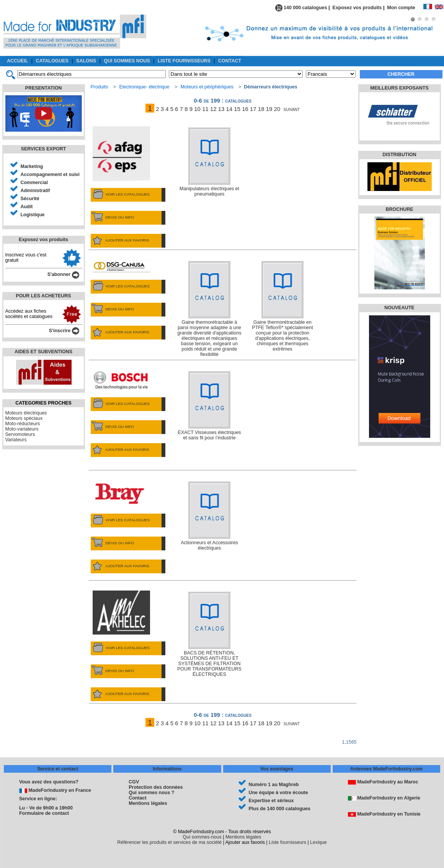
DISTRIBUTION (399, 155)
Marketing (32, 166)
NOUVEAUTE (399, 308)
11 (205, 109)
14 (229, 109)
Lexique (318, 842)
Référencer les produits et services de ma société (169, 842)
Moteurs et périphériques (207, 87)
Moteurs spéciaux (24, 418)
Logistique (33, 215)
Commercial (34, 183)
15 (237, 109)
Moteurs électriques (26, 413)
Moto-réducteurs (23, 424)
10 (197, 109)
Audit (27, 207)
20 (277, 109)
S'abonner (63, 274)
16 (245, 109)
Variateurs (16, 440)
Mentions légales (148, 803)
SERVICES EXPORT (44, 149)
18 (261, 109)
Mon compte (405, 8)
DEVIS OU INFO (112, 217)
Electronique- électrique (144, 87)
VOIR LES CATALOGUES (120, 194)
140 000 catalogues (301, 8)
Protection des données (156, 787)
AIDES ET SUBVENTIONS (43, 352)
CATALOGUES (52, 61)
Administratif (35, 191)
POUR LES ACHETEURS (43, 296)
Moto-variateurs (22, 429)
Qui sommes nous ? (151, 793)
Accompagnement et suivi (50, 175)
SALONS (86, 61)
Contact (137, 798)
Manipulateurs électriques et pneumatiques (209, 162)
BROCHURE (399, 209)
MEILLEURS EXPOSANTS (399, 88)
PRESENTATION (44, 88)
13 (221, 109)
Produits (100, 87)
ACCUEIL (17, 61)
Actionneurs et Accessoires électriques (209, 516)
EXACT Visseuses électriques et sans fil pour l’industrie (209, 406)
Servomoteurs (20, 434)
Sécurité (30, 199)
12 (213, 109)
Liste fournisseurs (287, 842)
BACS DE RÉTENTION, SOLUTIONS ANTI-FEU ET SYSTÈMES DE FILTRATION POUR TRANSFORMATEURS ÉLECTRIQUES (209, 634)
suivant (292, 109)
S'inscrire (64, 331)
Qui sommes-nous (202, 837)
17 (253, 109)
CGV (134, 782)
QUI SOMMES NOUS (127, 61)
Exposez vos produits (357, 8)
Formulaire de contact (44, 813)
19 (269, 109)
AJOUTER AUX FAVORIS (120, 240)
